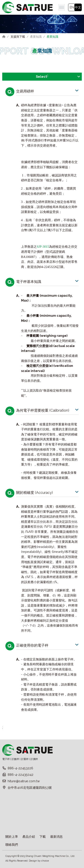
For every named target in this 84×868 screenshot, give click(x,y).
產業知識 (36, 37)
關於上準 (12, 836)
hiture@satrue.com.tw (24, 781)
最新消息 (56, 836)
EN (72, 7)
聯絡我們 (12, 845)
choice (45, 861)
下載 (43, 836)
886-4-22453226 (20, 768)
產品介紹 (29, 836)
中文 (78, 7)
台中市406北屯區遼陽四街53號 (30, 787)
